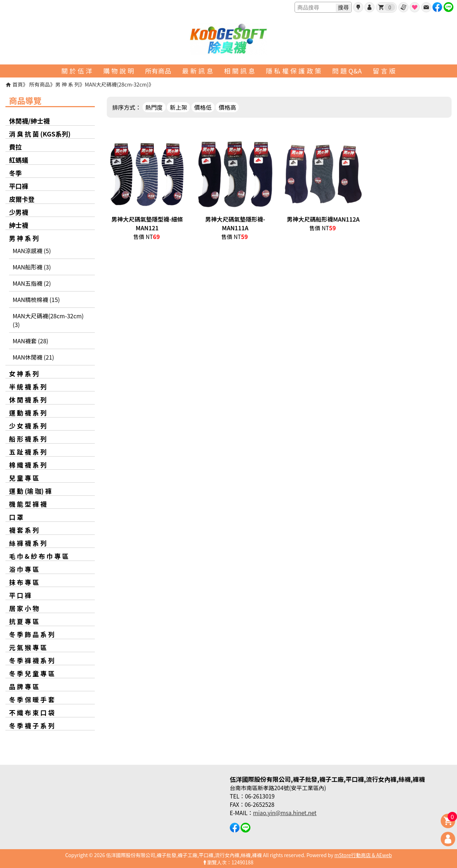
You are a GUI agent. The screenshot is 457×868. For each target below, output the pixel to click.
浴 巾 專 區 (24, 569)
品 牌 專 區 (24, 686)
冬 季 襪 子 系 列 (32, 726)
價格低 (203, 107)
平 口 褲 (20, 595)
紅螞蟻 (19, 160)
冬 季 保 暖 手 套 (32, 699)
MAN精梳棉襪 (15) (36, 299)
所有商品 (40, 84)
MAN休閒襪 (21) (33, 357)
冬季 (15, 173)
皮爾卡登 (22, 199)
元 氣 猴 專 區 (28, 647)
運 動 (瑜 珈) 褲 (30, 491)
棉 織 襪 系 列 (28, 465)
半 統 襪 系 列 (28, 387)
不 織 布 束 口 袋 (32, 712)
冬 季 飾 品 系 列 (32, 634)
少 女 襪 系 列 (28, 426)
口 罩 (16, 517)
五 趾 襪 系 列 (28, 452)
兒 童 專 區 (24, 478)
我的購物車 (390, 7)
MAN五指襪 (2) (32, 283)
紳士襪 (19, 225)
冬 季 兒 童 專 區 (32, 673)
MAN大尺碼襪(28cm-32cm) (117, 84)
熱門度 (154, 107)
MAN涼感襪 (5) (32, 251)
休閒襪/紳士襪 (29, 121)
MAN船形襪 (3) (32, 267)
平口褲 (19, 186)
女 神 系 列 (24, 374)
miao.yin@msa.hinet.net (285, 813)
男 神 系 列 (67, 84)
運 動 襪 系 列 (28, 413)
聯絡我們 (426, 7)
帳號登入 (369, 7)
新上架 (178, 107)
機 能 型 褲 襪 (28, 504)
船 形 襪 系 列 (28, 439)
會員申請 (358, 7)
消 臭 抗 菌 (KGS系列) (40, 134)
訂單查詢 (403, 7)
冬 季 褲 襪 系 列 (32, 660)
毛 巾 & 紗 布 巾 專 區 (39, 556)
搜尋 (343, 7)
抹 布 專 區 (24, 582)
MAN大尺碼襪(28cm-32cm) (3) (48, 320)
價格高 (227, 107)
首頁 (18, 84)
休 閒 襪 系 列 (28, 400)
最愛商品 (415, 7)
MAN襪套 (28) (30, 341)
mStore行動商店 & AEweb (363, 855)
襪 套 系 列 (24, 530)
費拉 (15, 147)
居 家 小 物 (24, 608)
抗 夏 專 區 (24, 621)
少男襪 (19, 212)
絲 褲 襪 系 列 (28, 543)
